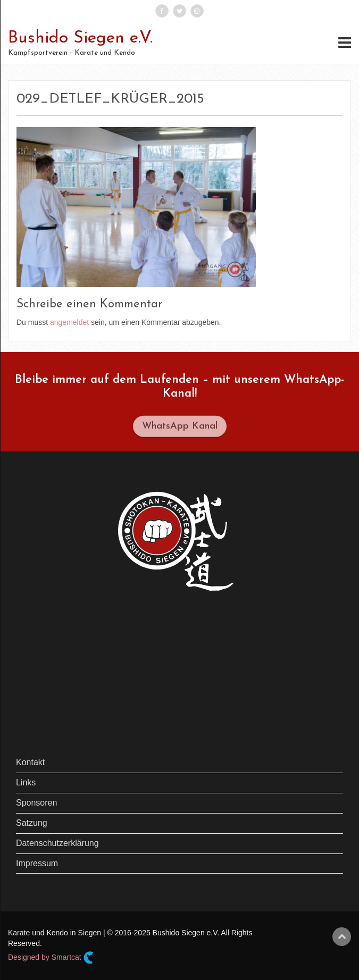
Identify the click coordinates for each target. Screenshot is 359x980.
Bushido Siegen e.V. (80, 38)
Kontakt (30, 762)
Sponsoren (36, 803)
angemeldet (69, 322)
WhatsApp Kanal (180, 429)
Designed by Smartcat (51, 958)
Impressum (37, 863)
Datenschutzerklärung (57, 843)
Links (26, 782)
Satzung (32, 823)
